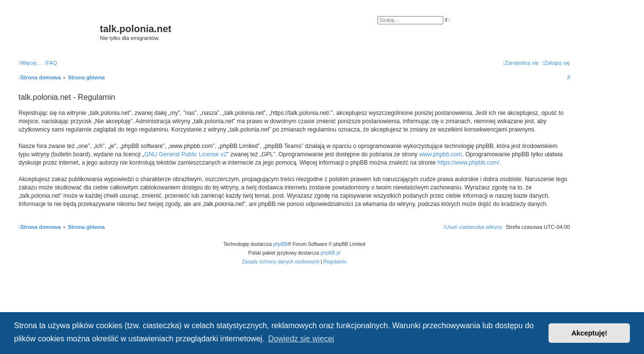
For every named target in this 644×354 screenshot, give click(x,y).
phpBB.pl (331, 253)
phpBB (281, 244)
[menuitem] (51, 63)
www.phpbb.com (440, 154)
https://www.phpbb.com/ (468, 163)
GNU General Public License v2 (185, 154)
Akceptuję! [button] (589, 333)
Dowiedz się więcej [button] (301, 339)
